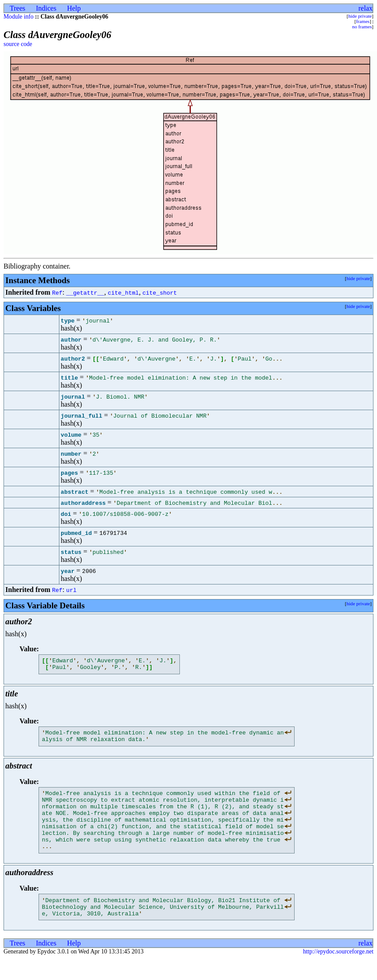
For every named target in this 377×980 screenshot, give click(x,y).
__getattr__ (85, 292)
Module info (19, 17)
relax (365, 8)
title (69, 377)
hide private (360, 16)
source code (18, 44)
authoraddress (83, 503)
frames (363, 21)
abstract (74, 492)
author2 (73, 358)
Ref (57, 292)
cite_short (159, 292)
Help (74, 8)
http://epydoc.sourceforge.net (338, 973)
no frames (362, 27)
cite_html (123, 292)
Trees (17, 8)
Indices (46, 8)
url (71, 590)
